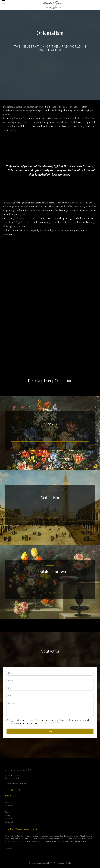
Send (50, 731)
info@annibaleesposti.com (15, 783)
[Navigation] (4, 2)
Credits (69, 863)
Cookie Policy (10, 822)
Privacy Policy (33, 720)
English (9, 848)
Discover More (50, 444)
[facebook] (6, 790)
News (7, 812)
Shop (7, 809)
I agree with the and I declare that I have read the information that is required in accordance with (50, 722)
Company (8, 802)
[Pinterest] (12, 790)
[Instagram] (19, 790)
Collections (9, 806)
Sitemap (8, 815)
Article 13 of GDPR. (50, 723)
